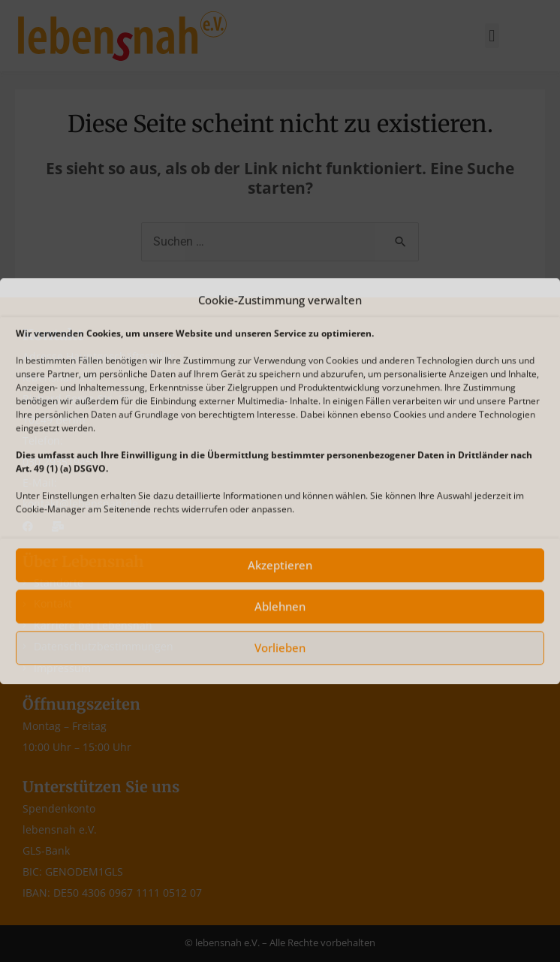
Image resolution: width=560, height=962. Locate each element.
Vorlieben (280, 648)
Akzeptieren (280, 565)
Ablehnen (280, 607)
